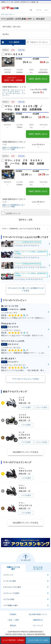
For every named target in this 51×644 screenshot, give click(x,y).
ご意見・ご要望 (13, 620)
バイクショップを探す (11, 593)
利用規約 (13, 614)
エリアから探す (9, 599)
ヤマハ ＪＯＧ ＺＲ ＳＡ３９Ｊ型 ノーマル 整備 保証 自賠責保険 (24, 164)
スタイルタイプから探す (12, 587)
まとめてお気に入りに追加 (38, 640)
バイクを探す (26, 407)
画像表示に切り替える (39, 42)
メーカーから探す (10, 581)
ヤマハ (5, 50)
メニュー (46, 10)
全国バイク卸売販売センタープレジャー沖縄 (14, 148)
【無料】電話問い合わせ (38, 79)
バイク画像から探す (10, 605)
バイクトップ (8, 575)
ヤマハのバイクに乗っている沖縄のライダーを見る (26, 289)
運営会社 (13, 626)
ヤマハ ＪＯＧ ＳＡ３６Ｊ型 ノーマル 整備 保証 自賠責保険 (24, 108)
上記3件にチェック (11, 213)
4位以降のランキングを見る (25, 452)
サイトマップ (38, 626)
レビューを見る (41, 407)
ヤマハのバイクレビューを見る (26, 379)
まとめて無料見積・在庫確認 (13, 640)
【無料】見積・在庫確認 (13, 79)
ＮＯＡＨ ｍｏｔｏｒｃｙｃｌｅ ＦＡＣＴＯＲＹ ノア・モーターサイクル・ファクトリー (14, 93)
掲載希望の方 (38, 620)
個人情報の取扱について (38, 614)
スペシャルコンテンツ (38, 568)
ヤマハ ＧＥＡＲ (14, 54)
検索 (31, 10)
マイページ (39, 10)
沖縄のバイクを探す (13, 568)
